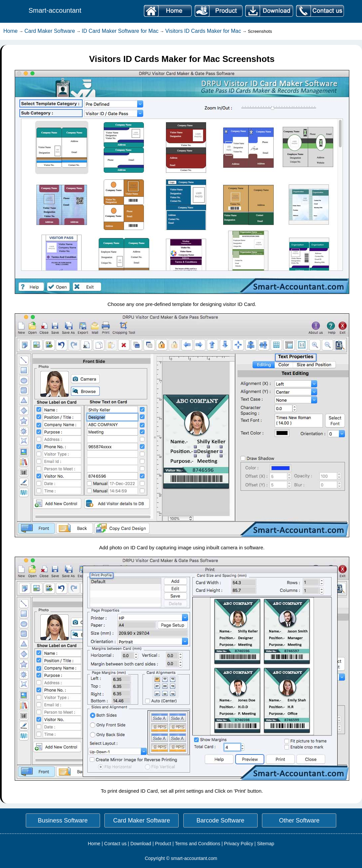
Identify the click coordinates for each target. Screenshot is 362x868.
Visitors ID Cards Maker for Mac (203, 31)
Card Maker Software (50, 31)
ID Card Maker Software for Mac (120, 31)
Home (11, 31)
